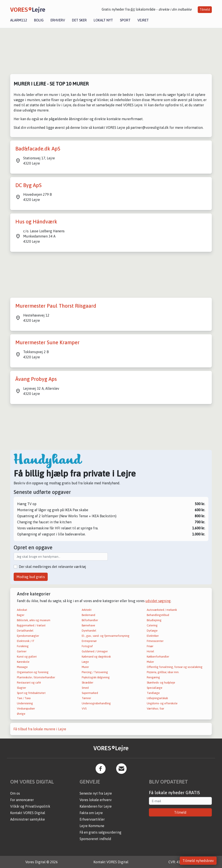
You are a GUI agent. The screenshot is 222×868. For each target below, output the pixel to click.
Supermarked (90, 693)
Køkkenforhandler (158, 657)
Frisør (150, 646)
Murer (85, 667)
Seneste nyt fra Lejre (96, 793)
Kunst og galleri (27, 657)
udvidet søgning (158, 601)
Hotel (150, 651)
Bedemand (88, 615)
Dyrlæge (152, 631)
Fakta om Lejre (91, 813)
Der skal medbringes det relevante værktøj (52, 567)
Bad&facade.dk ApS (38, 149)
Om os (15, 793)
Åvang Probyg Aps (36, 379)
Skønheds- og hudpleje (161, 683)
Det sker (79, 20)
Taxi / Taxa (24, 698)
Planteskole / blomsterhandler (36, 677)
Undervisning (25, 703)
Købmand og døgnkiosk (96, 657)
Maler (150, 662)
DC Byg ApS (29, 185)
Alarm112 (19, 20)
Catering (152, 625)
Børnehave (88, 625)
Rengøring (153, 677)
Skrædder (87, 683)
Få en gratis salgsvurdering (100, 832)
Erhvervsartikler (92, 819)
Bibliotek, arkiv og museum (34, 620)
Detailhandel (25, 631)
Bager (21, 615)
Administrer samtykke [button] (28, 819)
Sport (125, 20)
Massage (22, 667)
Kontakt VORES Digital (28, 813)
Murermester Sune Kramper (47, 342)
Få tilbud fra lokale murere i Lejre (40, 729)
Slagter (21, 688)
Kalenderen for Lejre (96, 806)
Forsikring (23, 646)
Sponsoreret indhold (95, 839)
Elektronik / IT (26, 641)
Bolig (39, 20)
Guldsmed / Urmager (95, 651)
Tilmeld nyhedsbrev (198, 861)
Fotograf (87, 646)
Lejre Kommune (92, 826)
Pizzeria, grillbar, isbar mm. (163, 672)
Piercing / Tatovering (95, 672)
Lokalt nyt (103, 20)
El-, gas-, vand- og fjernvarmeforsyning (106, 636)
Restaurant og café (29, 683)
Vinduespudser (26, 709)
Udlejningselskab (157, 698)
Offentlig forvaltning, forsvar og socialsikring (175, 667)
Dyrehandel (89, 631)
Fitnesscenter (155, 641)
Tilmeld (205, 10)
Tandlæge (153, 693)
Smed (85, 688)
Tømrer (86, 698)
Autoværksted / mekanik (162, 610)
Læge (85, 662)
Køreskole (23, 662)
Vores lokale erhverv (96, 800)
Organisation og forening (33, 672)
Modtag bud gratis (31, 577)
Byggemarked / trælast (31, 625)
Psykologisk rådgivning (96, 677)
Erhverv (58, 20)
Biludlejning (154, 620)
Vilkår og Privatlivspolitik (30, 806)
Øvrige (21, 714)
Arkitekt (87, 610)
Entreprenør (89, 641)
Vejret (143, 20)
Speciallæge (155, 688)
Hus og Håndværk (36, 222)
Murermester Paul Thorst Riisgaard (56, 306)
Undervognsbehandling (96, 703)
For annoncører (22, 800)
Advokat (22, 610)
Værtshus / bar (155, 709)
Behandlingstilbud (158, 615)
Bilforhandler (90, 620)
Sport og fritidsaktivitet (31, 693)
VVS (84, 709)
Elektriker (153, 636)
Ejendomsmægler (28, 636)
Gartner (22, 651)
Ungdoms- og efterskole (162, 703)
